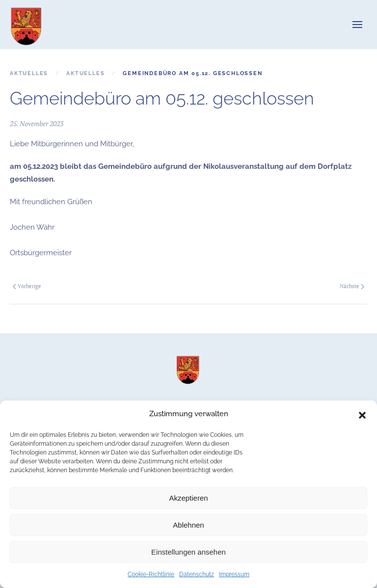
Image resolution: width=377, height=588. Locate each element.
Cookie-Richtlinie (151, 574)
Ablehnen (188, 525)
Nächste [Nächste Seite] (352, 286)
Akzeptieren (188, 498)
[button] (362, 414)
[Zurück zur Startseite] (27, 25)
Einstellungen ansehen (188, 552)
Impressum (234, 574)
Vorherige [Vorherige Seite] (27, 286)
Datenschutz (197, 574)
